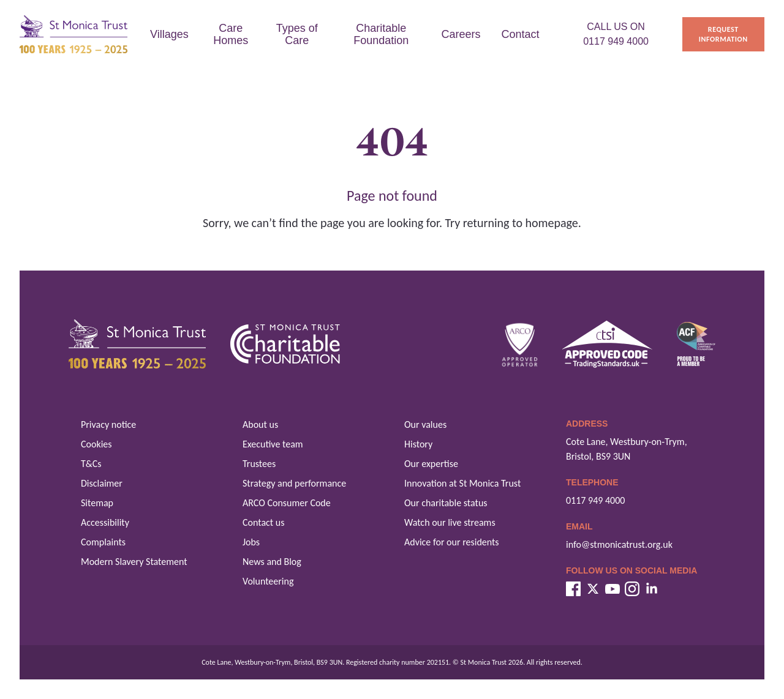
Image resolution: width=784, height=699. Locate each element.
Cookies (96, 444)
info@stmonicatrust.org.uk (619, 544)
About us (260, 424)
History (418, 444)
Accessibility (105, 522)
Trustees (259, 464)
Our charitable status (446, 503)
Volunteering (268, 581)
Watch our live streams (450, 522)
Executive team (273, 444)
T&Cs (91, 464)
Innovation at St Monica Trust (462, 483)
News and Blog (272, 562)
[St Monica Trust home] (73, 35)
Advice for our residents (452, 542)
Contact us (263, 522)
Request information (723, 34)
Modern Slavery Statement (134, 562)
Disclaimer (102, 483)
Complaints (103, 542)
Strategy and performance (294, 483)
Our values (425, 424)
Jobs (251, 542)
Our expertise (431, 464)
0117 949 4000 (595, 500)
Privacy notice (108, 424)
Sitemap (97, 503)
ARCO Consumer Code (287, 503)
